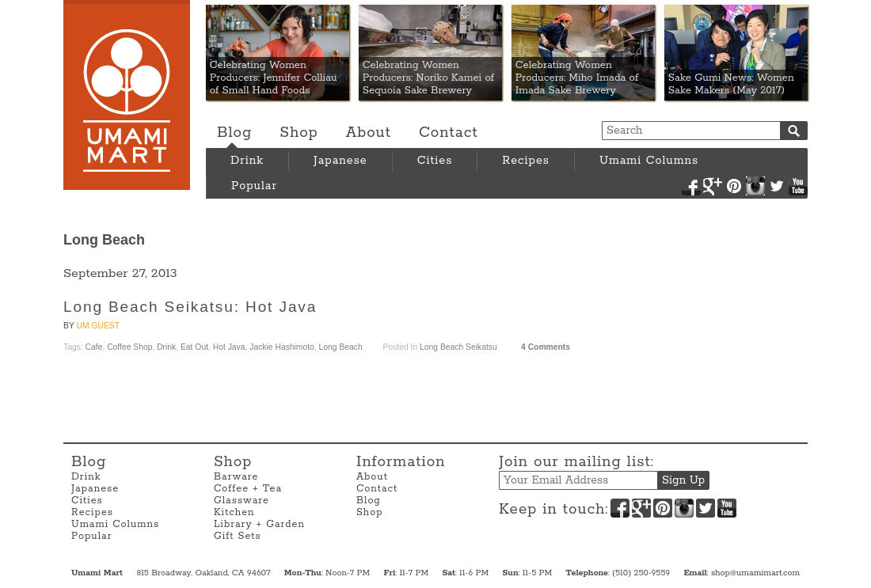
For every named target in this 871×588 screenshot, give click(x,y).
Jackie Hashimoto (282, 347)
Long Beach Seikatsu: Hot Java (190, 307)
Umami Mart (127, 95)
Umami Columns (649, 161)
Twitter (777, 186)
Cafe (94, 347)
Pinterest (734, 186)
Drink (247, 161)
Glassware (242, 501)
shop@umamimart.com (755, 573)
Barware (236, 477)
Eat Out (194, 347)
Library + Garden (259, 524)
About (369, 133)
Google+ (713, 186)
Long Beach (341, 347)
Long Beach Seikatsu (458, 347)
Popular (254, 186)
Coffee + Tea (248, 489)
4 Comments (546, 347)
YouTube (798, 186)
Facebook (691, 186)
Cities (435, 161)
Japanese (340, 161)
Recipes (526, 161)
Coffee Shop (129, 347)
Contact (449, 133)
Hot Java (229, 347)
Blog (234, 133)
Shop (299, 133)
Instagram (755, 186)
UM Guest (98, 326)
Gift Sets (238, 536)
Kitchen (234, 512)
